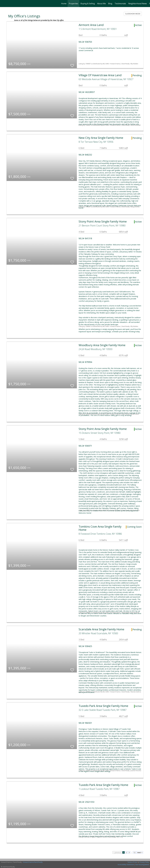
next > (140, 852)
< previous (117, 852)
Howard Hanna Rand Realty (33, 862)
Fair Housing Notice (142, 864)
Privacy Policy (144, 862)
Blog (110, 4)
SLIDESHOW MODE (133, 14)
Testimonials (120, 4)
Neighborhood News (138, 4)
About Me (101, 4)
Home (64, 4)
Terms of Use (132, 862)
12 (134, 852)
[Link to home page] (3, 4)
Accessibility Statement (126, 864)
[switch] (72, 65)
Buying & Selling (88, 4)
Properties (73, 4)
